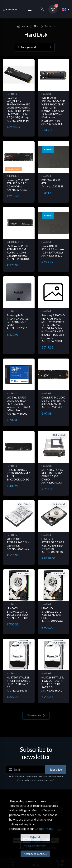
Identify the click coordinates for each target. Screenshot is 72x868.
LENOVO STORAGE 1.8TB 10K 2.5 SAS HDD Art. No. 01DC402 (17, 613)
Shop (37, 26)
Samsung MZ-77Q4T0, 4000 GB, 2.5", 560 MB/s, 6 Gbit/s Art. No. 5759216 (18, 322)
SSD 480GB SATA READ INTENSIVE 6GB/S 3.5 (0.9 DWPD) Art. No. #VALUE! (52, 476)
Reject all (35, 837)
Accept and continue (35, 854)
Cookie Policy (44, 829)
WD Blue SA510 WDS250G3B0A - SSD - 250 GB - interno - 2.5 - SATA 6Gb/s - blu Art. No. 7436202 (19, 405)
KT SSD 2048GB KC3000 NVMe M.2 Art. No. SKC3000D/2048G (18, 475)
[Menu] (30, 9)
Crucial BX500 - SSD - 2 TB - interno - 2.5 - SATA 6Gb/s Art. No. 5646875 (53, 251)
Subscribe (56, 769)
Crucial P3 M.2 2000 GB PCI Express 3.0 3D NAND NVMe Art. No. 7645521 (53, 402)
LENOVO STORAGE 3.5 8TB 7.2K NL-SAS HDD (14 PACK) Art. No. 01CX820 (53, 545)
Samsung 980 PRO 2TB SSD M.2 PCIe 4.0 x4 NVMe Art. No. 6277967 (18, 185)
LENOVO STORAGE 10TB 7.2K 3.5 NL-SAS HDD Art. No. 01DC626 (52, 615)
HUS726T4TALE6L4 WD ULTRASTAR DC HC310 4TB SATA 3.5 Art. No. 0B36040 (53, 684)
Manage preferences (35, 846)
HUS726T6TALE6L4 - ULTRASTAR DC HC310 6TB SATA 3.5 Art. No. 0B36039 (19, 684)
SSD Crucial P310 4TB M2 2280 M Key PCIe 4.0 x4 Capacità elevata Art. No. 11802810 (18, 252)
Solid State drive (15, 176)
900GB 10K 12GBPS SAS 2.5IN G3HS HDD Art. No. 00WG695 (18, 544)
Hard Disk (12, 94)
